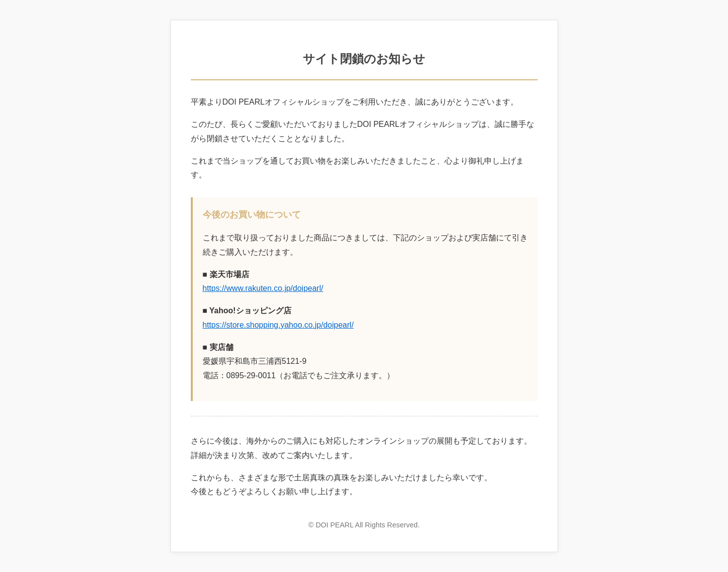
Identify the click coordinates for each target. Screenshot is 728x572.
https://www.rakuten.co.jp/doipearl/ (263, 288)
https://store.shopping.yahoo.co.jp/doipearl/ (278, 325)
